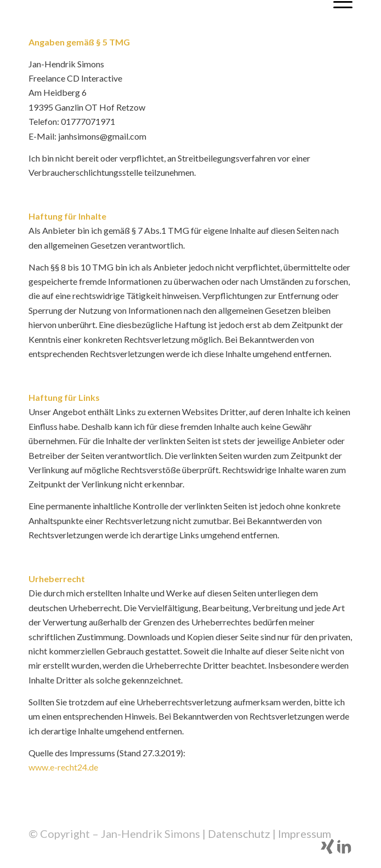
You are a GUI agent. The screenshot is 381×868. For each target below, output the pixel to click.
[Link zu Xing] (328, 852)
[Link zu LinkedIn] (344, 852)
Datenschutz (239, 833)
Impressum (305, 833)
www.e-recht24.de (63, 767)
